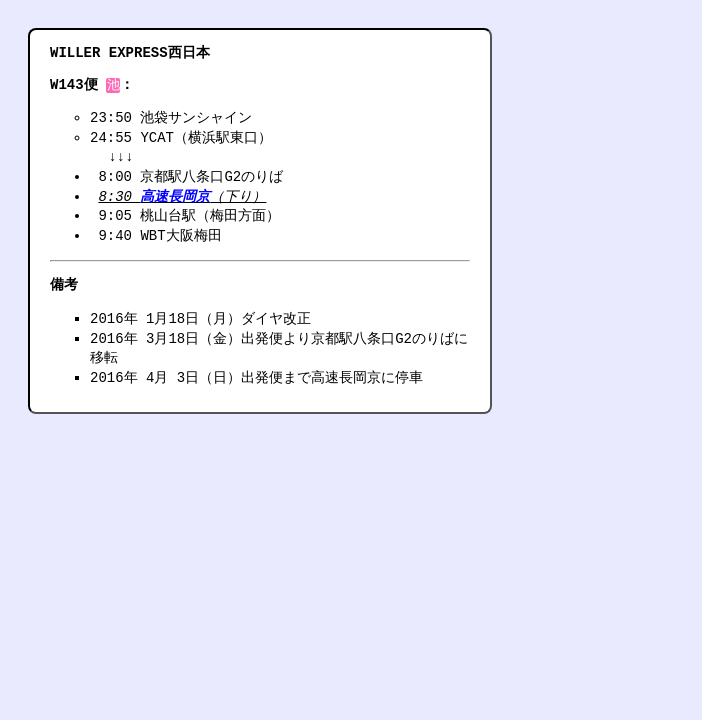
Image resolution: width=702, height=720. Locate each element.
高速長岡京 (175, 198)
